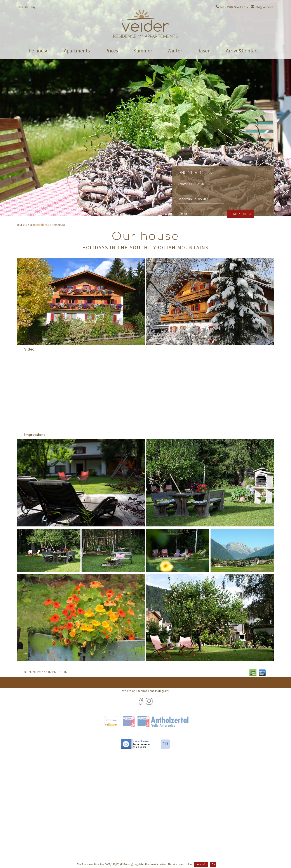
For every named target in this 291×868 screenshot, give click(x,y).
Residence (42, 225)
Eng (33, 7)
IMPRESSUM (58, 672)
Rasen (204, 51)
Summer (143, 51)
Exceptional (141, 741)
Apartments (77, 51)
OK (213, 864)
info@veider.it (262, 7)
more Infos (201, 864)
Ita (27, 7)
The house (37, 51)
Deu (20, 7)
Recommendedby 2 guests (142, 746)
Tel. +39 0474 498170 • (232, 7)
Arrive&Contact (242, 51)
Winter (175, 51)
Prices (112, 51)
